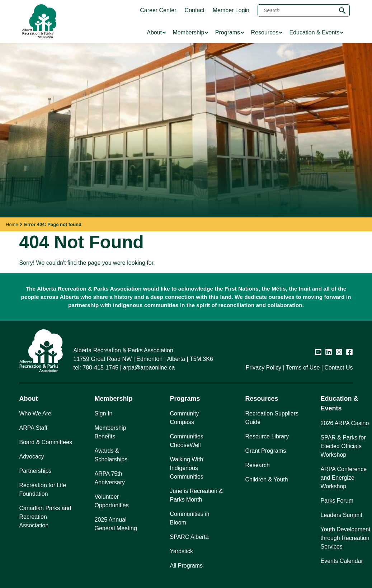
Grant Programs (266, 451)
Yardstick (182, 551)
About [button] (29, 399)
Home (12, 224)
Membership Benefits (110, 432)
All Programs (187, 566)
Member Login (231, 10)
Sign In (104, 413)
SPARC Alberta (189, 537)
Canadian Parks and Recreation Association (45, 517)
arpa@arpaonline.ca (149, 368)
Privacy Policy (264, 368)
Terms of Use (303, 368)
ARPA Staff (34, 428)
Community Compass (185, 418)
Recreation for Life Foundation (43, 490)
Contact (195, 10)
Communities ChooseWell (187, 441)
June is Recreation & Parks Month (197, 495)
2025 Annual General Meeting (116, 524)
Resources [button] (262, 399)
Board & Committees (46, 442)
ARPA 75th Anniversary (110, 478)
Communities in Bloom (190, 518)
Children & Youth (267, 479)
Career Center (158, 10)
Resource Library (267, 436)
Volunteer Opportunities (112, 501)
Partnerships (36, 471)
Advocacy (32, 457)
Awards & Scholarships (111, 455)
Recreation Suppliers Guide (272, 418)
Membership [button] (114, 399)
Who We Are (36, 413)
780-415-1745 (100, 368)
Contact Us (338, 368)
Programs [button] (185, 399)
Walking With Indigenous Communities (187, 468)
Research (258, 465)
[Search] (304, 10)
